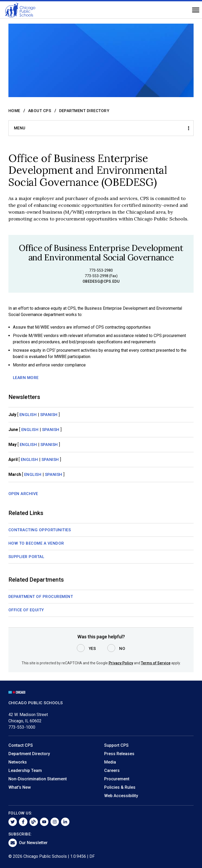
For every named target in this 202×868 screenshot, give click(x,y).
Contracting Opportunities (40, 530)
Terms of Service (156, 663)
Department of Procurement (41, 597)
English (28, 415)
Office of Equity (26, 610)
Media (110, 762)
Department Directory (84, 111)
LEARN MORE (26, 378)
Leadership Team (25, 770)
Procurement (117, 779)
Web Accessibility (121, 796)
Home (14, 111)
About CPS (40, 111)
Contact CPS (21, 745)
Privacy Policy (121, 663)
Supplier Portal (26, 557)
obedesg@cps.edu (101, 281)
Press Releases (119, 754)
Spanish (49, 415)
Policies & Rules (120, 787)
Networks (18, 762)
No (122, 649)
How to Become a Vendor (36, 543)
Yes (92, 649)
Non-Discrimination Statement (38, 779)
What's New (20, 787)
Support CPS (116, 745)
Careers (112, 770)
